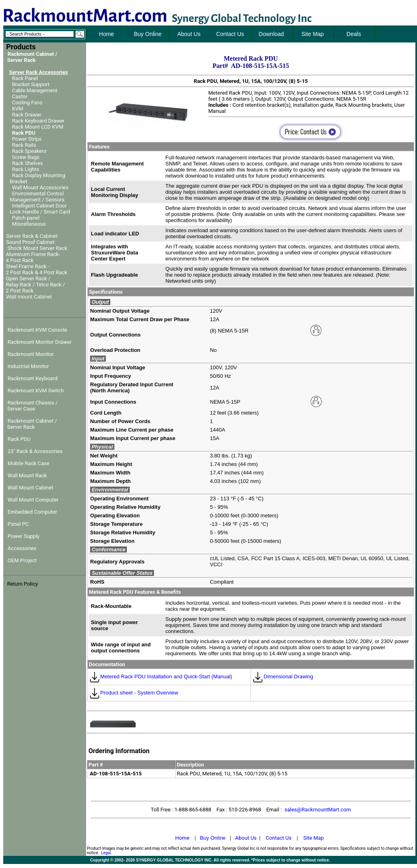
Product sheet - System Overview (134, 693)
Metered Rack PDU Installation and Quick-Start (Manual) (161, 676)
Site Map (313, 838)
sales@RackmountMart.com (318, 810)
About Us (246, 838)
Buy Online (213, 838)
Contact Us (279, 838)
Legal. (106, 853)
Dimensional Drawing (283, 676)
